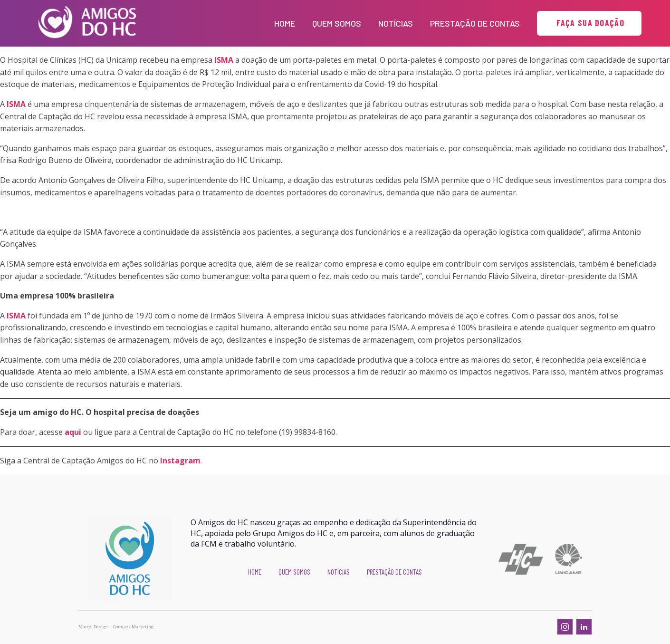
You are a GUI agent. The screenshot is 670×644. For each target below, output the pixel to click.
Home (285, 23)
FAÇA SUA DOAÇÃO (589, 23)
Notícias (396, 23)
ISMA (224, 60)
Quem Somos (337, 23)
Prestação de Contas (475, 23)
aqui (73, 432)
